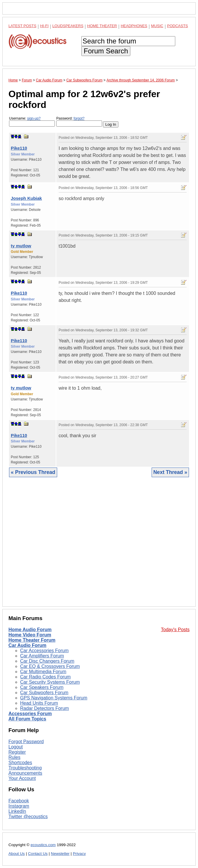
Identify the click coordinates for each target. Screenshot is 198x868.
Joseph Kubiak (26, 198)
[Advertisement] (99, 546)
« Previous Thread (33, 472)
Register (17, 752)
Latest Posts (22, 26)
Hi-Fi (44, 26)
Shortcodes (20, 763)
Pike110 (19, 148)
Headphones (134, 26)
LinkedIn (17, 811)
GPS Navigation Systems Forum (54, 698)
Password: (79, 121)
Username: (32, 121)
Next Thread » (170, 472)
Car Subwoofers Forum (44, 693)
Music (157, 26)
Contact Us (38, 854)
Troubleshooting (25, 768)
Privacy (79, 854)
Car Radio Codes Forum (45, 677)
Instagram (19, 806)
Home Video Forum (30, 635)
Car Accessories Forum (44, 651)
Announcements (25, 773)
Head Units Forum (39, 703)
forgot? (79, 118)
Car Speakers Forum (42, 687)
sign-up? (34, 118)
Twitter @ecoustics (28, 817)
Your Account (22, 778)
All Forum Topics (27, 719)
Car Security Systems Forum (50, 682)
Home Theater (102, 26)
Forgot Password (26, 742)
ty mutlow (21, 246)
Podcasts (178, 26)
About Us (17, 854)
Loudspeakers (68, 26)
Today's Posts (175, 630)
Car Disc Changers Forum (47, 661)
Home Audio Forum (30, 630)
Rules (14, 757)
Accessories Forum (30, 714)
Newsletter (60, 854)
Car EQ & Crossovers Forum (50, 666)
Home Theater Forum (32, 640)
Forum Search (106, 51)
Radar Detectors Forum (44, 708)
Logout (16, 747)
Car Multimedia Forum (43, 672)
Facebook (19, 801)
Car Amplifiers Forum (42, 656)
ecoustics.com (43, 845)
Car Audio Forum (27, 645)
